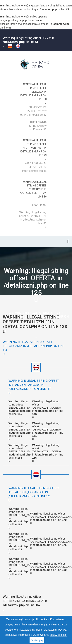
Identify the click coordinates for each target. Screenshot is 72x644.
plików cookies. (59, 635)
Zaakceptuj (37, 640)
